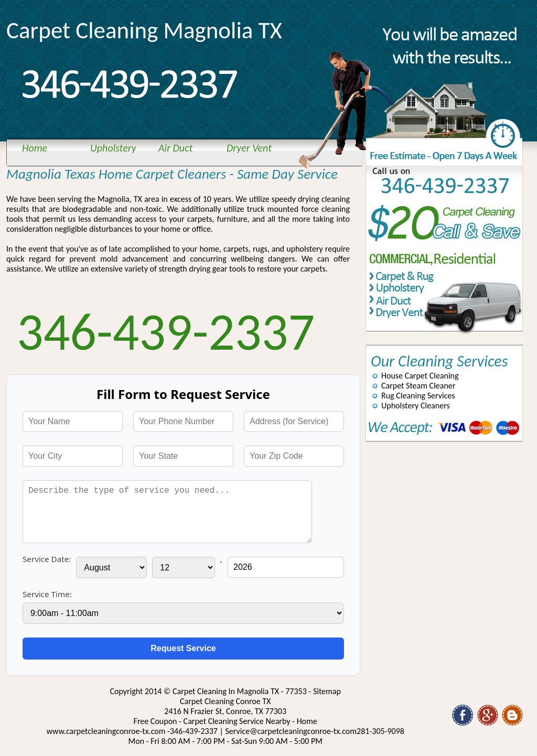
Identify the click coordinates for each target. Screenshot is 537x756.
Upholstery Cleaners (416, 406)
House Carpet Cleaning (420, 376)
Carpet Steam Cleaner (418, 386)
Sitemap (327, 691)
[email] (291, 731)
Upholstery (113, 148)
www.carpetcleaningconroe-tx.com (106, 731)
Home (35, 148)
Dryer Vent (249, 148)
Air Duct (175, 148)
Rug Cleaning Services (418, 396)
